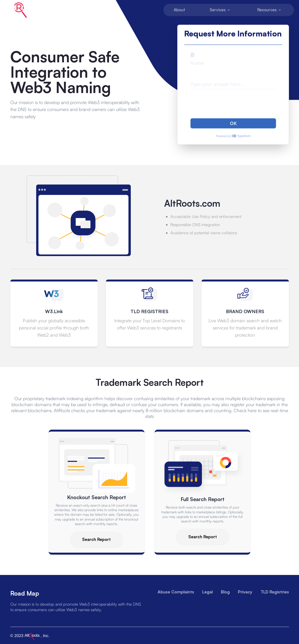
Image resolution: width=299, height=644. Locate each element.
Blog (225, 592)
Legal (207, 592)
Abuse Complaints (176, 592)
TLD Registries (275, 592)
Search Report (96, 539)
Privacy (245, 592)
